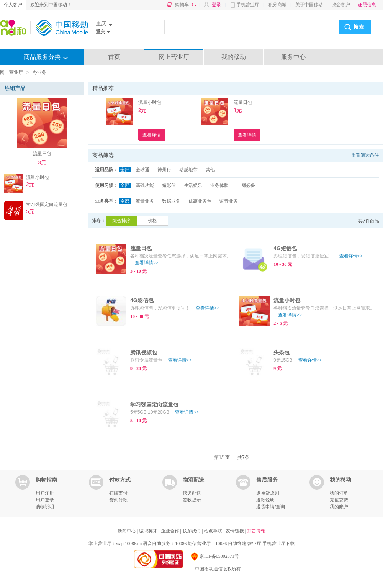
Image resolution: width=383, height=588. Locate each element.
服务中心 (293, 57)
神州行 (164, 170)
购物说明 (45, 507)
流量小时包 (150, 102)
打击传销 (256, 531)
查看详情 (147, 263)
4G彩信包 (142, 300)
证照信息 (367, 5)
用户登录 (45, 500)
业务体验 (219, 185)
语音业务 (229, 201)
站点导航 (214, 531)
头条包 (282, 352)
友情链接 (235, 531)
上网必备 (246, 185)
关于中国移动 (309, 5)
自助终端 (237, 544)
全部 (125, 170)
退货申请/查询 (271, 507)
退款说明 (265, 500)
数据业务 (171, 201)
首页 (114, 57)
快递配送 (192, 493)
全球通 (142, 170)
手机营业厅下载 (278, 544)
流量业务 (145, 201)
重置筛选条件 (365, 155)
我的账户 (339, 507)
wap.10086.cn (129, 544)
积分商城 (277, 5)
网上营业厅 (174, 57)
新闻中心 (127, 531)
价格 (152, 221)
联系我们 (192, 531)
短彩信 (169, 185)
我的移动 (234, 57)
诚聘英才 (149, 531)
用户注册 (45, 493)
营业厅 (254, 544)
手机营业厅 (248, 5)
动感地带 (188, 170)
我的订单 (339, 493)
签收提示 (192, 500)
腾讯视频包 (144, 352)
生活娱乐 (193, 185)
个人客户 (13, 5)
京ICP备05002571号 (215, 556)
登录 (216, 5)
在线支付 (118, 493)
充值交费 (339, 500)
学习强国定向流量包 (154, 405)
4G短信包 (285, 248)
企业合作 (171, 531)
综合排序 (121, 221)
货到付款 (118, 500)
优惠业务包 (200, 201)
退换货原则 (268, 493)
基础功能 (145, 185)
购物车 (186, 5)
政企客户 (341, 5)
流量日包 (243, 102)
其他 (210, 170)
